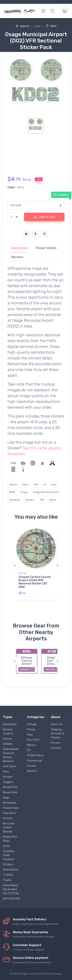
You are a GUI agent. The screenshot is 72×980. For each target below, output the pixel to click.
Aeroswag (56, 974)
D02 (36, 484)
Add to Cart (44, 217)
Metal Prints (10, 787)
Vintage (32, 724)
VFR (42, 500)
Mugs (6, 798)
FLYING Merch (35, 755)
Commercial (34, 761)
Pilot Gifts (33, 740)
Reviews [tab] (17, 257)
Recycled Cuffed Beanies (9, 828)
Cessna (31, 766)
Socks (7, 846)
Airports (22, 26)
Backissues (10, 724)
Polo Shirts (10, 813)
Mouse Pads (10, 792)
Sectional (15, 500)
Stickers (30, 500)
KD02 (51, 26)
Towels (7, 880)
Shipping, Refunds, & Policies (58, 734)
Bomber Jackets (8, 732)
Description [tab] (20, 248)
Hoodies (8, 777)
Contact (56, 748)
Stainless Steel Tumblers (9, 855)
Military (31, 745)
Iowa (54, 484)
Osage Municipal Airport (46, 492)
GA (29, 750)
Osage (24, 492)
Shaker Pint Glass (10, 839)
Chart (26, 484)
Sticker (22, 573)
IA (45, 484)
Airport (13, 484)
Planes (31, 730)
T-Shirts (8, 875)
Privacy (56, 743)
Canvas (7, 739)
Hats (6, 772)
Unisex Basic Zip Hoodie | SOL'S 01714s (11, 889)
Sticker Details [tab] (46, 248)
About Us (57, 724)
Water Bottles (12, 899)
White (53, 500)
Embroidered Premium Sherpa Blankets (11, 755)
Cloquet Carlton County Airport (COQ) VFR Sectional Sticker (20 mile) (35, 582)
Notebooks (10, 803)
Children (8, 744)
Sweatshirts (11, 870)
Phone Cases (11, 808)
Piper (30, 735)
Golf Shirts (10, 766)
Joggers (8, 782)
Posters (8, 818)
